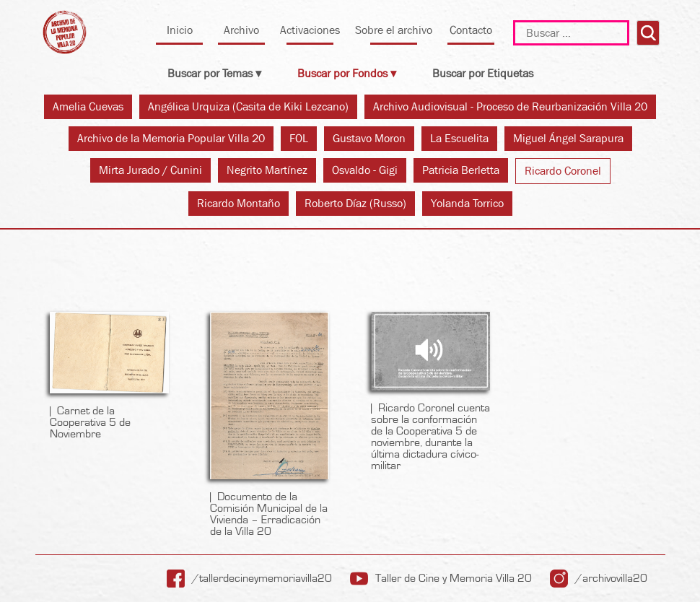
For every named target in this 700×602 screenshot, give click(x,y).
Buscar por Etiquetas (483, 73)
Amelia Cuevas (88, 106)
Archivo (241, 30)
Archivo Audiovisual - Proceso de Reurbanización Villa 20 (510, 106)
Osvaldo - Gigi (365, 170)
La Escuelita (459, 138)
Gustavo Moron (369, 138)
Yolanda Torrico (467, 203)
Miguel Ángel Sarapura (568, 138)
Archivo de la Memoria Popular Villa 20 (171, 138)
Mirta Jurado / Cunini (150, 170)
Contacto (471, 30)
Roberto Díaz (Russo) (355, 203)
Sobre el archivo (394, 30)
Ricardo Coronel (563, 171)
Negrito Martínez (267, 170)
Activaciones (310, 30)
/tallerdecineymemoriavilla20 (262, 578)
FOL (299, 138)
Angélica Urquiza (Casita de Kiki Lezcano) (248, 106)
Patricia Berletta (461, 170)
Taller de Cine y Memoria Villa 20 (454, 578)
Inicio (180, 30)
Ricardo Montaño (239, 203)
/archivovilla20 (611, 578)
